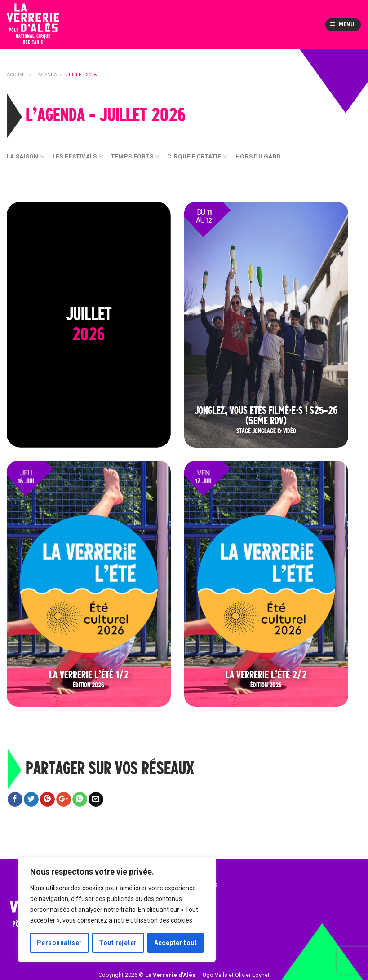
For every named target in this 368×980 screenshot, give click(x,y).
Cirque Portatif (197, 156)
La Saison (26, 156)
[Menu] (343, 25)
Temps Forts (135, 156)
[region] (117, 910)
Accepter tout (175, 943)
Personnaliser (59, 943)
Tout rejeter (118, 943)
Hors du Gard (258, 156)
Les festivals (78, 156)
